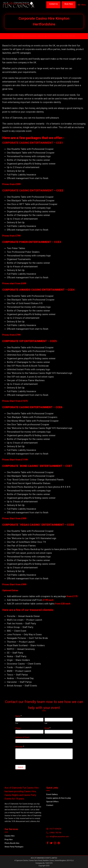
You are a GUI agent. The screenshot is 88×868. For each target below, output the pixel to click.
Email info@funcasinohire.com (27, 36)
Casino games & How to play (59, 798)
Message (20, 747)
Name (18, 716)
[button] (53, 5)
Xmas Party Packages (14, 847)
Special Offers (52, 802)
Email (47, 728)
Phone (18, 728)
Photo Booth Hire (12, 843)
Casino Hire (10, 836)
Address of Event (22, 737)
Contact (50, 805)
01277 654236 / (55, 36)
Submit (20, 767)
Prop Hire (9, 840)
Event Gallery (52, 794)
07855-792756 (69, 36)
